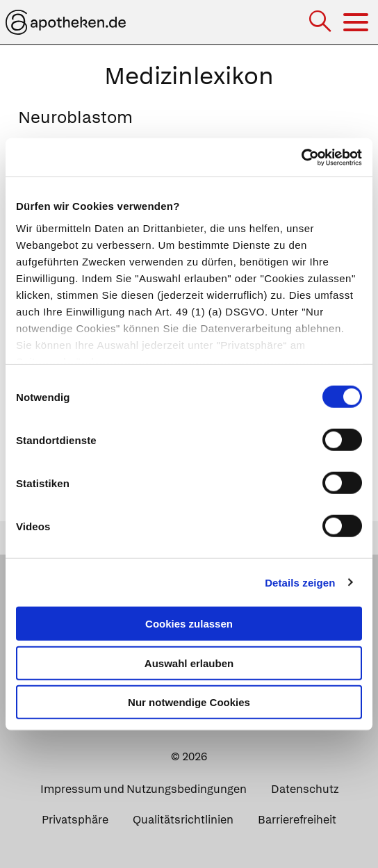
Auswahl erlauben (189, 663)
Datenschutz (305, 789)
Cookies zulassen (189, 624)
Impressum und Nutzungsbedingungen (143, 789)
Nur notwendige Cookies (189, 702)
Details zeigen (300, 582)
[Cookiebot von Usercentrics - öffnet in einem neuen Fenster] (301, 157)
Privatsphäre (75, 820)
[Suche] (321, 23)
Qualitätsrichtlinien (183, 820)
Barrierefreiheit (297, 820)
